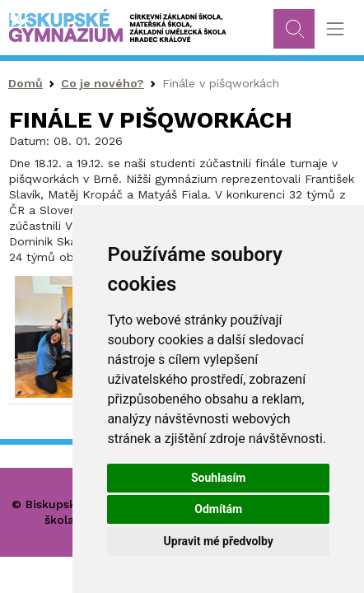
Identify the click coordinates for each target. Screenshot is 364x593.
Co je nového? (103, 83)
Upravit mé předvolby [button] (219, 541)
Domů (26, 83)
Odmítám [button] (218, 509)
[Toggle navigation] (335, 29)
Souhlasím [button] (219, 478)
